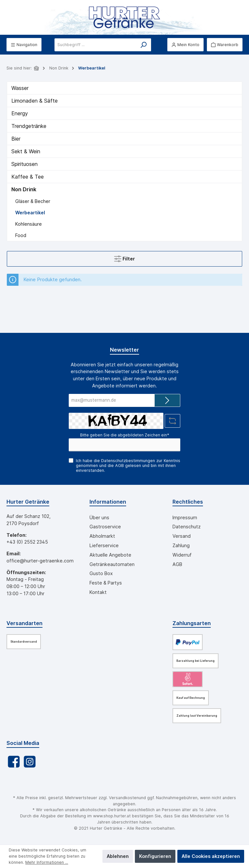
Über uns (99, 517)
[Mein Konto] (185, 45)
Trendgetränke (29, 126)
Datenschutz (187, 527)
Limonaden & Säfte (35, 101)
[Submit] (167, 400)
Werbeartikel (30, 213)
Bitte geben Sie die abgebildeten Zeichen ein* (125, 435)
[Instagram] (30, 762)
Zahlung (181, 545)
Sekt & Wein (26, 151)
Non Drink (24, 189)
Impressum (185, 517)
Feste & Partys (106, 583)
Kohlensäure (29, 224)
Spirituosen (24, 164)
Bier (16, 139)
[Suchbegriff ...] (95, 45)
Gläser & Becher (33, 201)
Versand (182, 536)
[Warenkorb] (225, 45)
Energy (20, 113)
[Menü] (24, 45)
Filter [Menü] (124, 257)
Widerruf (182, 555)
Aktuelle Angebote (110, 555)
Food (21, 235)
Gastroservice (105, 527)
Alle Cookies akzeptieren (211, 856)
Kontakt (98, 592)
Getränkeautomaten (112, 564)
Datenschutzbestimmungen (128, 461)
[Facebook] (14, 762)
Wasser (20, 88)
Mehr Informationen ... (47, 862)
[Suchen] (143, 45)
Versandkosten (124, 798)
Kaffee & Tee (28, 177)
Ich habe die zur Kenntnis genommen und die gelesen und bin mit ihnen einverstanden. (128, 465)
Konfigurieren (155, 856)
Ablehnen (118, 856)
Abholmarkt (102, 536)
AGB (119, 465)
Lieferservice (104, 545)
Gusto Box (101, 573)
